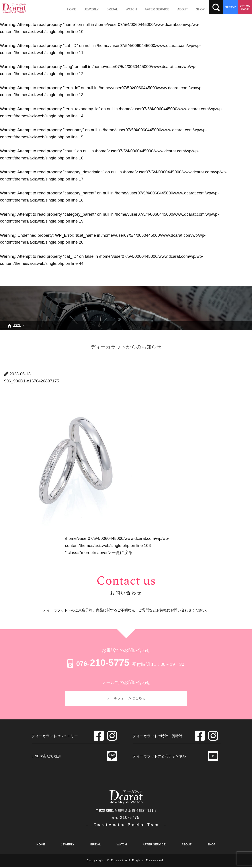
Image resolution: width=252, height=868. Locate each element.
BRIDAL (107, 9)
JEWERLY (89, 9)
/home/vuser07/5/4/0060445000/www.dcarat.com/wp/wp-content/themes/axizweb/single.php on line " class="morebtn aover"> (117, 545)
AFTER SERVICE (148, 9)
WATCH (124, 9)
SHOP (188, 9)
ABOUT (172, 9)
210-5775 (98, 663)
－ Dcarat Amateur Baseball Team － (126, 826)
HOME (71, 9)
